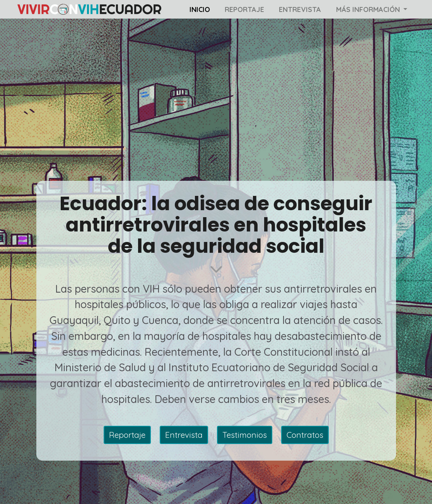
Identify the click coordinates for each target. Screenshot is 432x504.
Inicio (200, 9)
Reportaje (244, 9)
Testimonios (245, 435)
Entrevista (300, 9)
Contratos (305, 435)
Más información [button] (369, 9)
